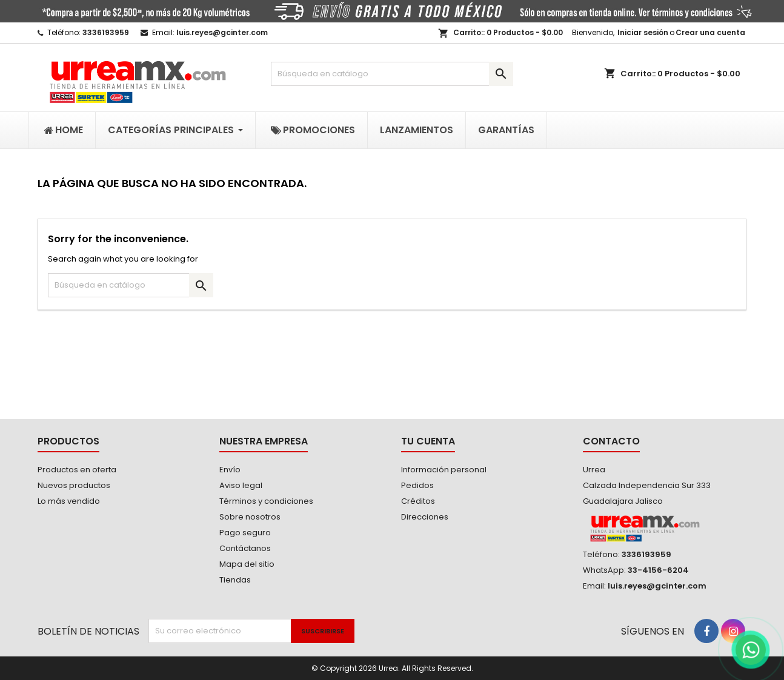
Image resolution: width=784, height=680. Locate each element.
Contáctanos (245, 548)
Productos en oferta (77, 470)
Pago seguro (245, 533)
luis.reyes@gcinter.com (222, 32)
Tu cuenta (428, 441)
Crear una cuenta (710, 32)
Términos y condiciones (266, 501)
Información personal (444, 470)
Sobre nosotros (250, 517)
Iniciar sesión (643, 32)
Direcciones (425, 517)
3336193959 (106, 32)
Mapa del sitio (247, 564)
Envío (230, 470)
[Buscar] (392, 74)
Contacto (611, 441)
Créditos (418, 501)
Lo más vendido (69, 501)
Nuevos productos (74, 485)
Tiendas (235, 580)
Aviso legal (241, 485)
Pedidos (417, 485)
